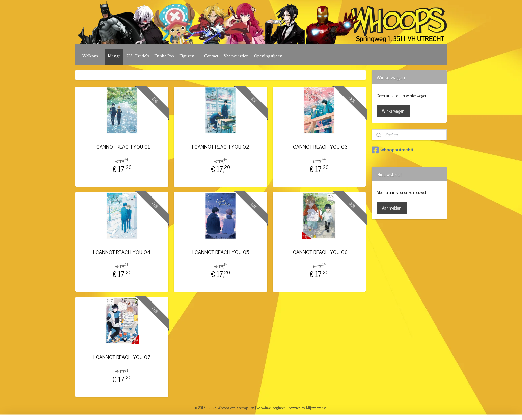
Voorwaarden (236, 57)
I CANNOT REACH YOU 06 (319, 252)
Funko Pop (164, 57)
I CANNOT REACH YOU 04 (122, 252)
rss (252, 408)
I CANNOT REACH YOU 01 (122, 146)
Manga (114, 57)
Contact (211, 57)
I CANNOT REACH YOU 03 (319, 146)
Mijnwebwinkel (317, 408)
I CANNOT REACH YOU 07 (122, 357)
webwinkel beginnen (271, 408)
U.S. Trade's (138, 57)
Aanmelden (392, 208)
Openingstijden (268, 57)
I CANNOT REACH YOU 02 (221, 146)
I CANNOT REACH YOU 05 (221, 252)
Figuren (187, 57)
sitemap (242, 408)
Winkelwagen (393, 111)
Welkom (90, 57)
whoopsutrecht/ (392, 150)
